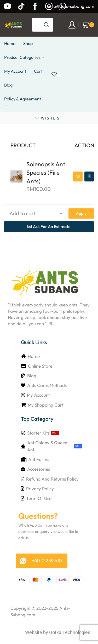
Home (10, 43)
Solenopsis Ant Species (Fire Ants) (46, 173)
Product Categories (24, 57)
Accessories (39, 469)
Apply (81, 213)
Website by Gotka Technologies (58, 632)
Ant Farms (39, 459)
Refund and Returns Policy (52, 479)
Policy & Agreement (23, 101)
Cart (38, 71)
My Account (15, 71)
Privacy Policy (40, 489)
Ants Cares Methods (47, 385)
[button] (78, 177)
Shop (28, 43)
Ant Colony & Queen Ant (47, 446)
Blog (8, 85)
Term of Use (39, 498)
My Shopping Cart (46, 405)
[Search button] (47, 25)
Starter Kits (38, 433)
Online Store (40, 366)
